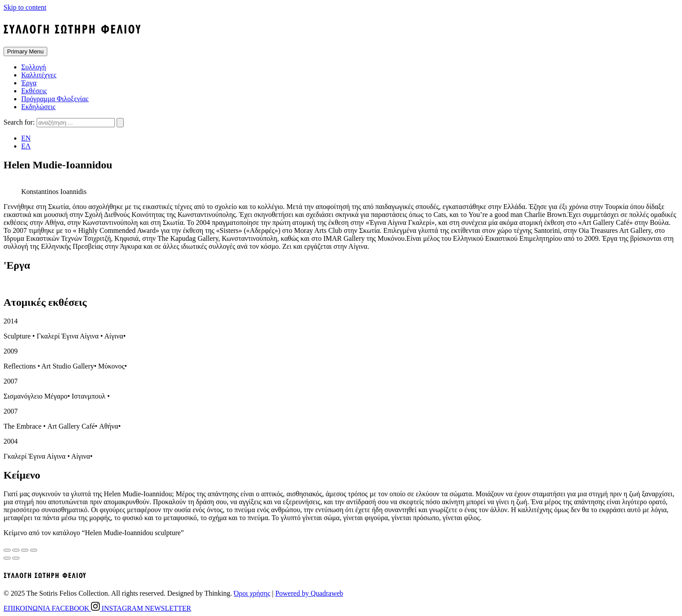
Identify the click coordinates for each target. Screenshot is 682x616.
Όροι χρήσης (252, 593)
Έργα (29, 83)
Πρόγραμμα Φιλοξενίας (55, 99)
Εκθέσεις (34, 91)
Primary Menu (25, 51)
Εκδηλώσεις (38, 107)
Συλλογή (34, 67)
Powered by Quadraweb (309, 593)
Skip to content (25, 7)
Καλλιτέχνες (39, 75)
